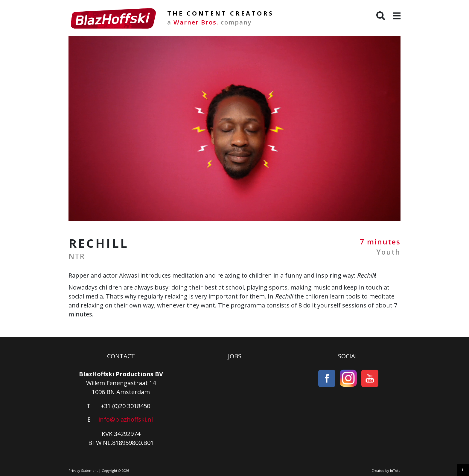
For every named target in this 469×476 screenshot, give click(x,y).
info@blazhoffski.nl (126, 419)
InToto (395, 470)
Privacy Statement (83, 470)
